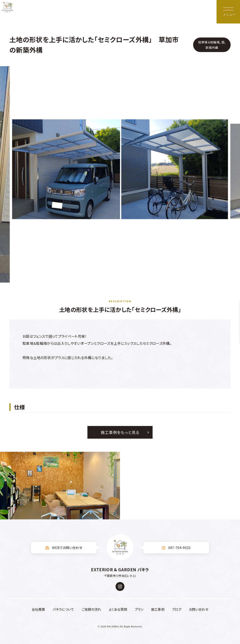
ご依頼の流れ (92, 609)
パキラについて (63, 609)
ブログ (177, 609)
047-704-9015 (176, 548)
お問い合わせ (199, 609)
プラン (139, 609)
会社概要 (38, 609)
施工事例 (158, 609)
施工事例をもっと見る (120, 432)
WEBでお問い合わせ (64, 548)
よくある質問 (118, 609)
